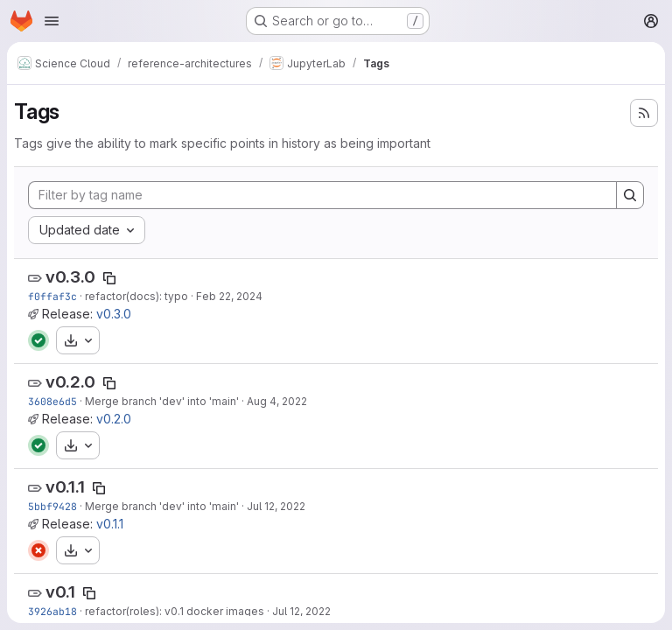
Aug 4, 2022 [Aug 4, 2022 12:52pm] (277, 401)
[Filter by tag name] (322, 195)
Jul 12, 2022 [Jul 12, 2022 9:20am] (276, 506)
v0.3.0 (70, 277)
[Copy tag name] (109, 278)
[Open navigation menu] (52, 21)
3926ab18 (52, 611)
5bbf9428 (52, 506)
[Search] (630, 195)
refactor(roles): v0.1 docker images (175, 611)
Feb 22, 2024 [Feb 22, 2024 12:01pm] (229, 296)
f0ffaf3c (52, 296)
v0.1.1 (65, 487)
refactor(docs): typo (136, 296)
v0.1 (60, 592)
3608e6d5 (52, 401)
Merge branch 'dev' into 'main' (162, 401)
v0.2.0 (70, 382)
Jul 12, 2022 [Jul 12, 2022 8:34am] (301, 611)
